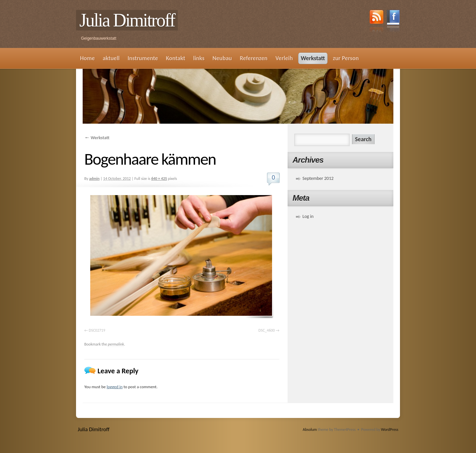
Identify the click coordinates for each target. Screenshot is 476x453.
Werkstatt (313, 58)
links (199, 58)
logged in (115, 387)
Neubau (222, 58)
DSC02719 (97, 330)
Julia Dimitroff (127, 20)
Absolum (310, 430)
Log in (308, 216)
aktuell (111, 58)
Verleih (284, 58)
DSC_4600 (267, 330)
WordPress (390, 430)
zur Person (346, 58)
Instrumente (143, 58)
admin (95, 179)
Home (87, 58)
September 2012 (318, 178)
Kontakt (176, 58)
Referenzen (254, 58)
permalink (116, 344)
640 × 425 (159, 179)
